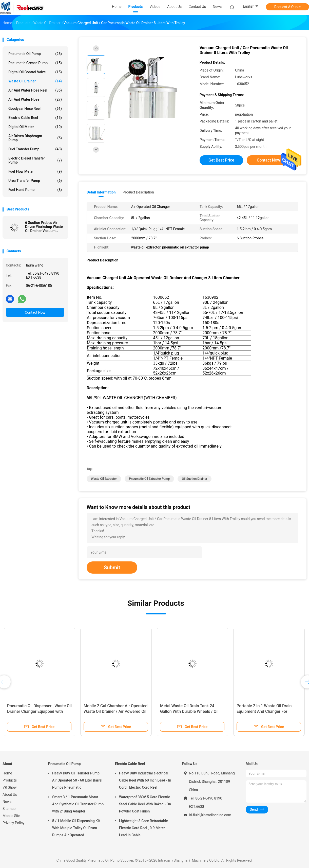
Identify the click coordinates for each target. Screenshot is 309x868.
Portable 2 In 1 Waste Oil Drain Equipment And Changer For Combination (264, 711)
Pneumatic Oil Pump (35, 54)
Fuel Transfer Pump (35, 149)
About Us (10, 794)
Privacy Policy (13, 823)
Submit (112, 568)
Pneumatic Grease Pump (35, 63)
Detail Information (101, 192)
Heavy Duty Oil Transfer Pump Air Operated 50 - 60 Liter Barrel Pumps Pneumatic (77, 780)
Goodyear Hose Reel (35, 109)
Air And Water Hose (35, 99)
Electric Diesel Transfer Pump (35, 160)
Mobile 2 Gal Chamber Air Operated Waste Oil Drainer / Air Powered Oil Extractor (115, 711)
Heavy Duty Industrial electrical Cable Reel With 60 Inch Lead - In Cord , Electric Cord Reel (145, 780)
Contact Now (35, 312)
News (7, 802)
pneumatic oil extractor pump (149, 479)
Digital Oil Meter (35, 127)
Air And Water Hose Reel (35, 90)
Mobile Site (11, 816)
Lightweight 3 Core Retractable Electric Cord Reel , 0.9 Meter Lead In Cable (143, 828)
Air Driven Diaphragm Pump (35, 138)
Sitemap (9, 809)
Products (10, 780)
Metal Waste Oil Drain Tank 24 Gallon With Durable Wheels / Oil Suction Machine (189, 711)
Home (7, 773)
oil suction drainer (195, 479)
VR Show (10, 787)
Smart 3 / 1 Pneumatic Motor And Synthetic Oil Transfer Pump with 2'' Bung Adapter (78, 804)
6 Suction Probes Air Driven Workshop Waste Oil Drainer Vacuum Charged (44, 227)
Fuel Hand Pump (35, 190)
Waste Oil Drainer (35, 81)
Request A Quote (287, 7)
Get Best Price (221, 160)
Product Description (138, 192)
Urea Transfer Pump (35, 181)
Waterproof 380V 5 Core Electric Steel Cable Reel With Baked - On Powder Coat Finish (145, 804)
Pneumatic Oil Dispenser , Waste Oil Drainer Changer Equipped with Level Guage (39, 711)
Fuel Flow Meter (35, 171)
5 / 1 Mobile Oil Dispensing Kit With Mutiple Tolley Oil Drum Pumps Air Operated (76, 828)
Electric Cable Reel (35, 118)
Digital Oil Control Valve (35, 72)
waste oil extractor (104, 479)
